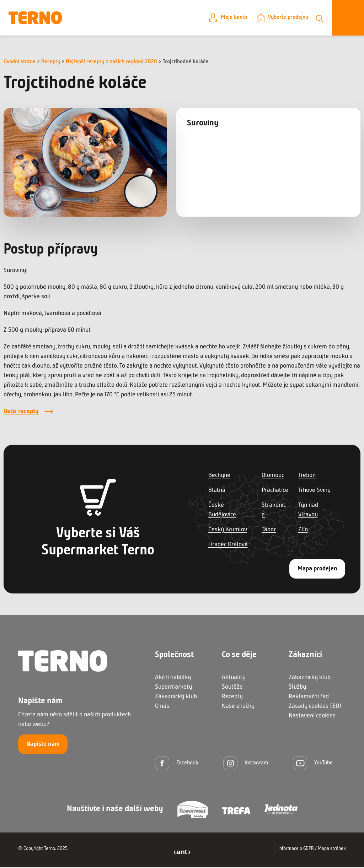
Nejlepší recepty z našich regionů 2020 (111, 63)
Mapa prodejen (317, 570)
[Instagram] (246, 764)
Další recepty (21, 413)
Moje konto (226, 18)
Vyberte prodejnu (285, 18)
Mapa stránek (332, 850)
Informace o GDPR (296, 850)
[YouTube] (313, 764)
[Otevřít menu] (348, 18)
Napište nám (43, 745)
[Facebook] (177, 764)
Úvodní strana (20, 63)
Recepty (51, 63)
